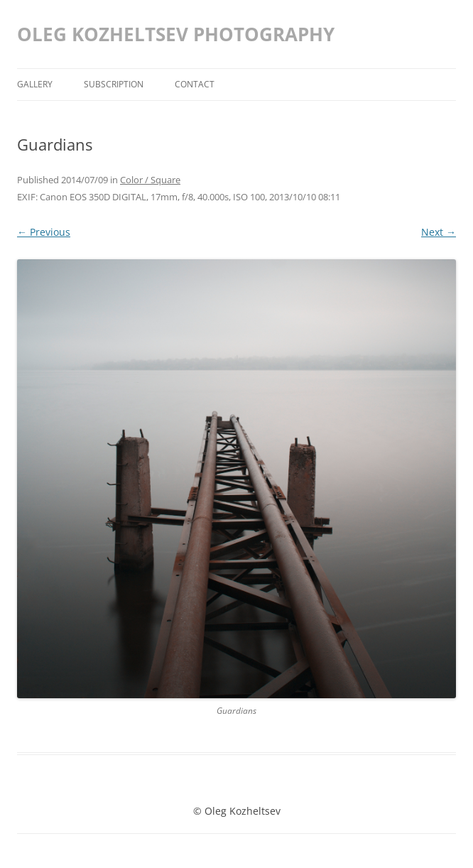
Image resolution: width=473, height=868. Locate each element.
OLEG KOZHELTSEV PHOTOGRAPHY (176, 34)
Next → (439, 232)
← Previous (44, 232)
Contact (195, 84)
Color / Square (150, 180)
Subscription (114, 84)
